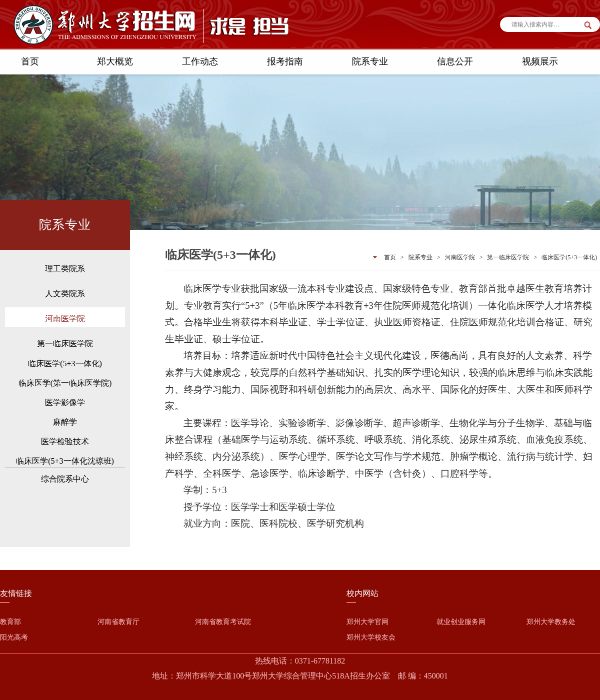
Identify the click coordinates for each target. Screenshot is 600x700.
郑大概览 (115, 61)
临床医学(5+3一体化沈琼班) (65, 461)
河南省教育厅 (118, 622)
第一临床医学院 (65, 344)
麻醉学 (65, 422)
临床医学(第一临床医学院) (65, 383)
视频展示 (540, 61)
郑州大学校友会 (371, 637)
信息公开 (455, 61)
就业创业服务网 (461, 622)
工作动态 (200, 61)
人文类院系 (65, 294)
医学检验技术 (65, 441)
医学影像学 (65, 402)
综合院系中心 (65, 479)
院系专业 (370, 61)
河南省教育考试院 (223, 622)
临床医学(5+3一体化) (65, 363)
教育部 (10, 622)
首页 (30, 61)
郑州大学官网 (367, 622)
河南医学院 (65, 319)
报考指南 (285, 61)
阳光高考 (14, 637)
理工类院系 (65, 269)
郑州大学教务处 (551, 622)
